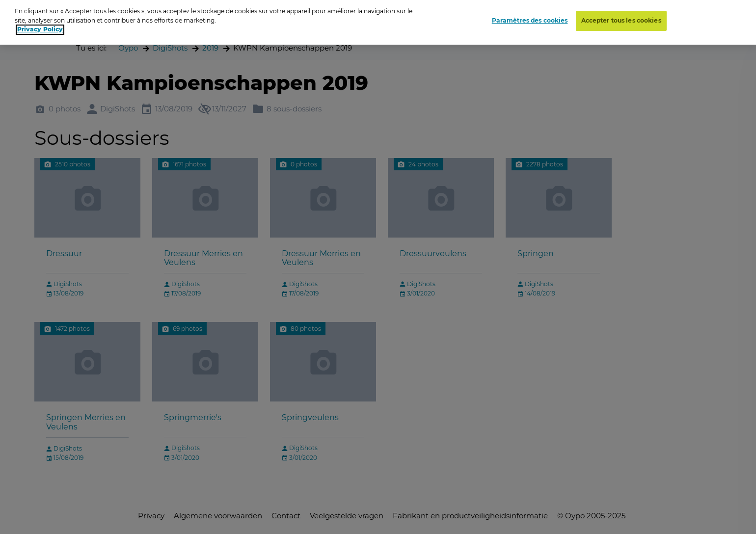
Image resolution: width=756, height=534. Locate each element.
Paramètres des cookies (530, 16)
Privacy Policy (40, 25)
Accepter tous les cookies (621, 16)
